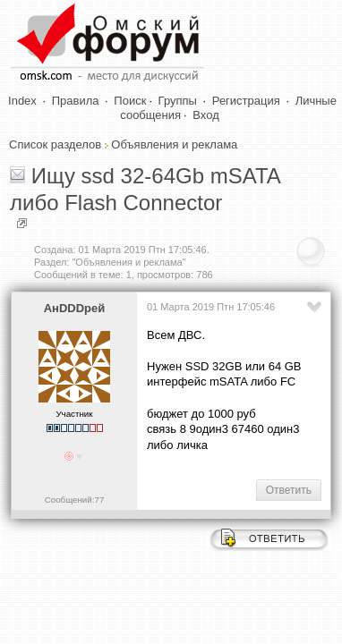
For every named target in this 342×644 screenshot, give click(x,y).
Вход (205, 115)
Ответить (289, 490)
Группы (178, 101)
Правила (76, 101)
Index (22, 101)
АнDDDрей (75, 308)
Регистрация (246, 101)
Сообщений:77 (75, 500)
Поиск (130, 101)
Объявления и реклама (174, 144)
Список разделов (55, 144)
